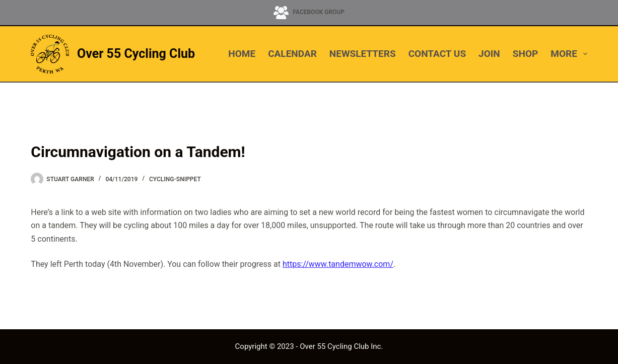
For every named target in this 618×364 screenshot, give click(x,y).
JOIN (489, 54)
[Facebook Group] (309, 13)
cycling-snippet (175, 179)
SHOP (525, 54)
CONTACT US (437, 54)
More (569, 54)
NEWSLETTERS (363, 54)
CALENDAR (292, 54)
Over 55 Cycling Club (136, 54)
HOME (242, 54)
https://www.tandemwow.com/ (338, 264)
